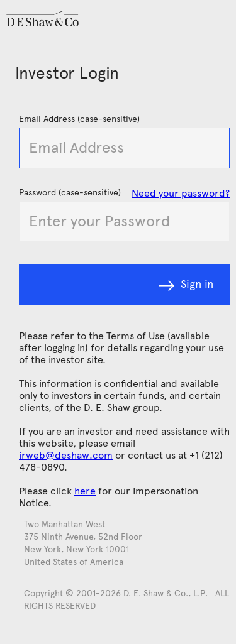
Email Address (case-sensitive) (79, 119)
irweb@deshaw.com (66, 455)
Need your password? (181, 193)
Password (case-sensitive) (70, 193)
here (85, 491)
